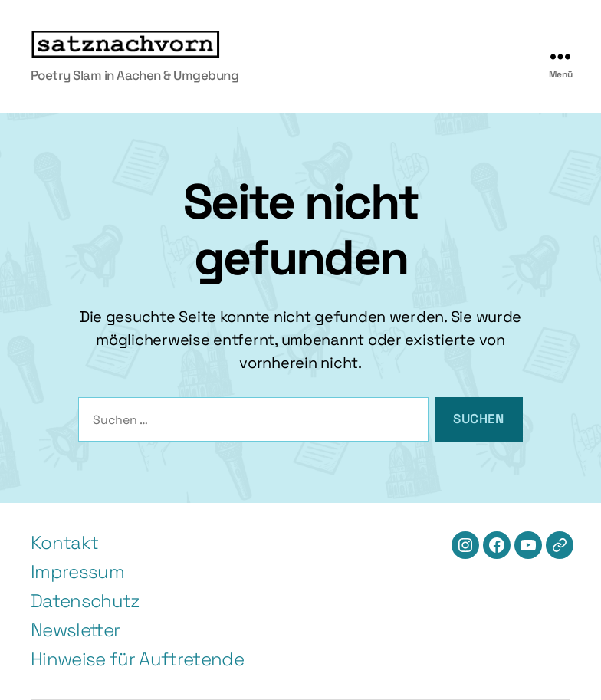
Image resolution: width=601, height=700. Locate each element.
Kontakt (64, 542)
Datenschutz (85, 601)
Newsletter (75, 630)
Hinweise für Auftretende (137, 659)
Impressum (77, 572)
